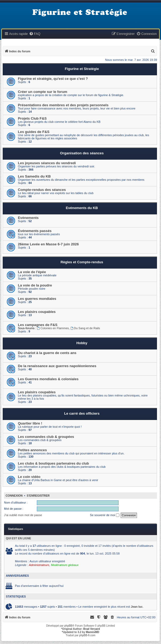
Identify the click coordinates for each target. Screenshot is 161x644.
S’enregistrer (38, 496)
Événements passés (35, 231)
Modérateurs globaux (65, 565)
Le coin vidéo (29, 477)
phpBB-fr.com (87, 635)
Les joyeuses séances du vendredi (47, 163)
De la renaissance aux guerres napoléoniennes (57, 366)
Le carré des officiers (82, 413)
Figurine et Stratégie (82, 69)
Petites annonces (32, 450)
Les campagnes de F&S (38, 325)
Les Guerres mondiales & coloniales (48, 379)
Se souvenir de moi (105, 515)
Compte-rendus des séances (42, 190)
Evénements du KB (82, 208)
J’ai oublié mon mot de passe (23, 515)
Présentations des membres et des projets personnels (63, 105)
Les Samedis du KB (34, 176)
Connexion (14, 496)
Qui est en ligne (19, 538)
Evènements (28, 218)
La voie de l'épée (32, 272)
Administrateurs (39, 565)
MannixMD (93, 632)
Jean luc (137, 607)
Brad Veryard (92, 629)
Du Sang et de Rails (85, 328)
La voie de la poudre (35, 285)
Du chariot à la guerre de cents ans (47, 353)
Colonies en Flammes (53, 328)
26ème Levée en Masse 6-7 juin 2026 (48, 244)
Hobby (82, 343)
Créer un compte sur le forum (43, 92)
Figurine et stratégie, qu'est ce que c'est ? (53, 79)
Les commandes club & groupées (46, 437)
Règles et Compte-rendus (82, 262)
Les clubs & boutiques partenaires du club (53, 463)
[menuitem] (35, 34)
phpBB (68, 626)
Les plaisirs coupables (37, 312)
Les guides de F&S (34, 132)
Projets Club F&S (32, 118)
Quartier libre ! (30, 423)
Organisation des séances (82, 153)
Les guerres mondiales (37, 299)
